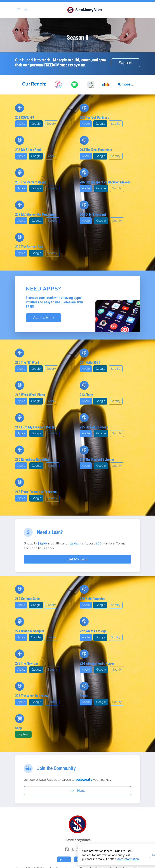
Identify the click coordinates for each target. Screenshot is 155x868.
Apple (21, 124)
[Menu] (19, 10)
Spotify (51, 124)
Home (25, 30)
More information (83, 859)
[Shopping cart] (26, 10)
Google (36, 124)
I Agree (111, 855)
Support (126, 63)
